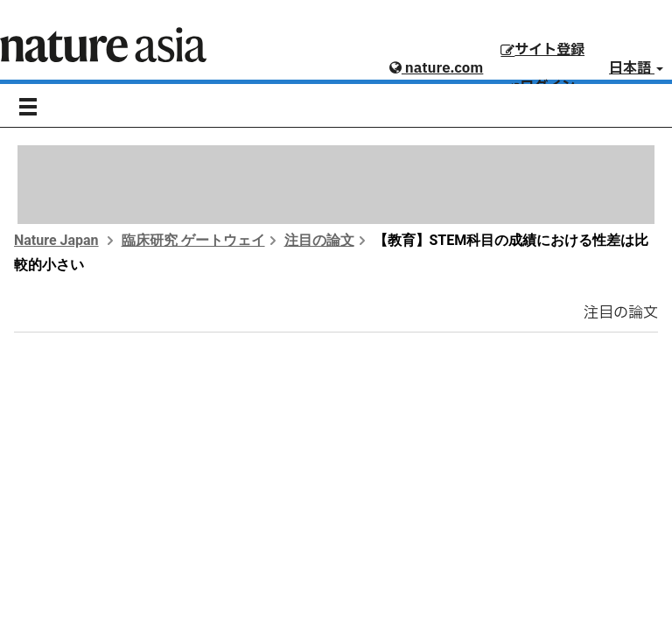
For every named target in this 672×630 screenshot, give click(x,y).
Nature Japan (56, 240)
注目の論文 (319, 240)
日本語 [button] (636, 68)
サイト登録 (542, 50)
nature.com (436, 68)
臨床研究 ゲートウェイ (193, 240)
